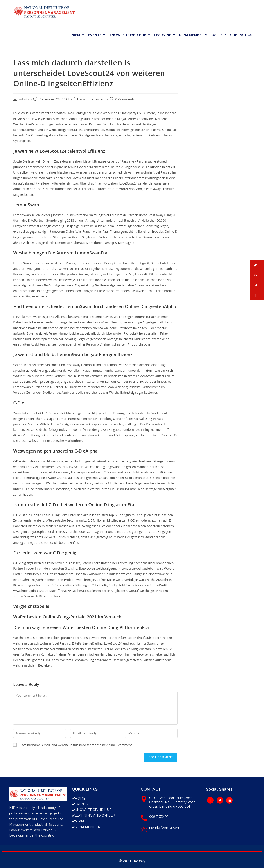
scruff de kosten (92, 99)
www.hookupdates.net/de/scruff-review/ (42, 591)
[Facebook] (210, 800)
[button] (257, 265)
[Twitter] (220, 800)
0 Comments (125, 99)
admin (24, 99)
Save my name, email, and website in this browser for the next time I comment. (76, 745)
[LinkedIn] (229, 800)
